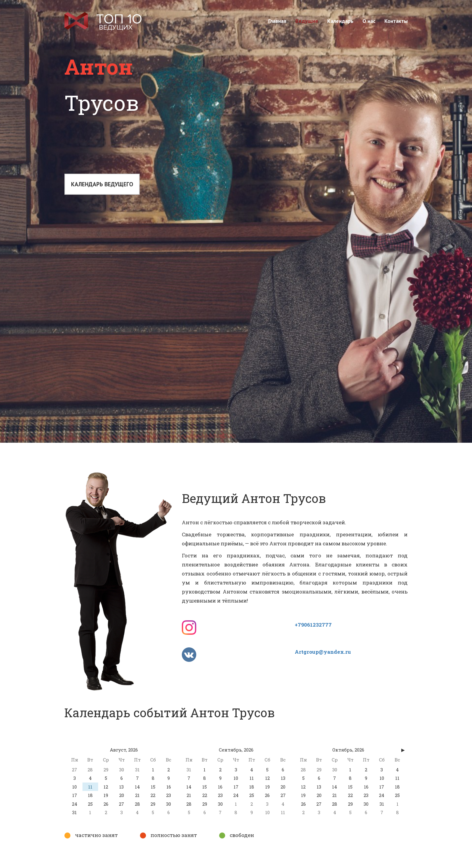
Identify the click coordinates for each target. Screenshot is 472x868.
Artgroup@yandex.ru (323, 652)
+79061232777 (313, 625)
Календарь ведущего (102, 185)
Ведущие (307, 21)
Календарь (340, 21)
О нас (369, 21)
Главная (277, 21)
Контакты (396, 21)
